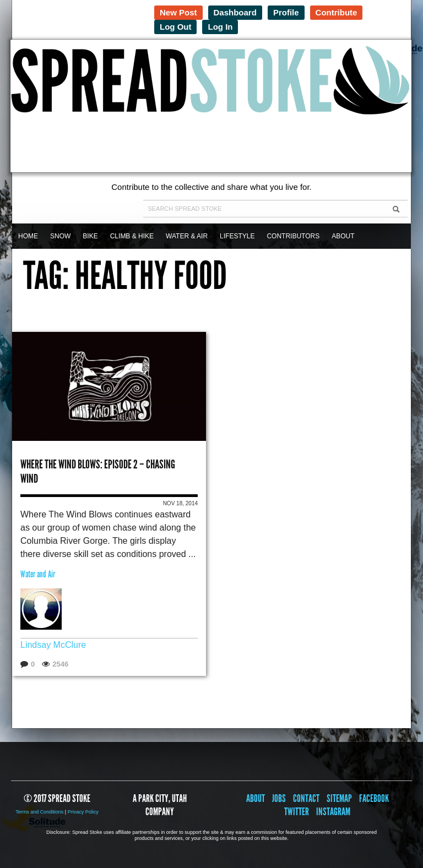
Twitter (297, 812)
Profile (286, 12)
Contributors (293, 236)
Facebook (374, 798)
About (343, 236)
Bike (90, 236)
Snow (60, 236)
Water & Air (187, 236)
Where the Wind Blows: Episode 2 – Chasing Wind (98, 471)
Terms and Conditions (39, 812)
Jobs (279, 798)
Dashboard (235, 12)
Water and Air (38, 574)
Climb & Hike (132, 236)
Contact (306, 798)
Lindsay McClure (53, 645)
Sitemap (339, 798)
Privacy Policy (83, 812)
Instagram (333, 812)
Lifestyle (237, 236)
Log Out (175, 27)
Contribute (337, 12)
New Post (178, 12)
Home (28, 236)
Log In (220, 27)
